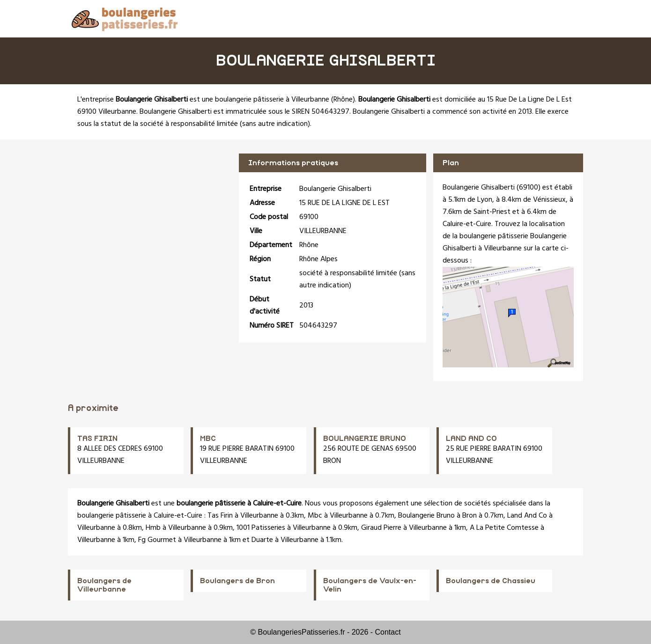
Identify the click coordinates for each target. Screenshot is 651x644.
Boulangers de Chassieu (491, 581)
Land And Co (527, 516)
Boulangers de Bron (237, 581)
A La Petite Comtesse (504, 528)
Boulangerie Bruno (426, 516)
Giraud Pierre (381, 528)
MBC (208, 439)
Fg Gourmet (157, 540)
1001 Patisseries (261, 528)
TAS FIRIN (97, 439)
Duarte (262, 540)
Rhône (343, 100)
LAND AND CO (471, 439)
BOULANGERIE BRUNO (365, 439)
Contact (388, 632)
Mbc (315, 516)
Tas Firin (220, 516)
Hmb (153, 528)
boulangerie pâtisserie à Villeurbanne (272, 100)
